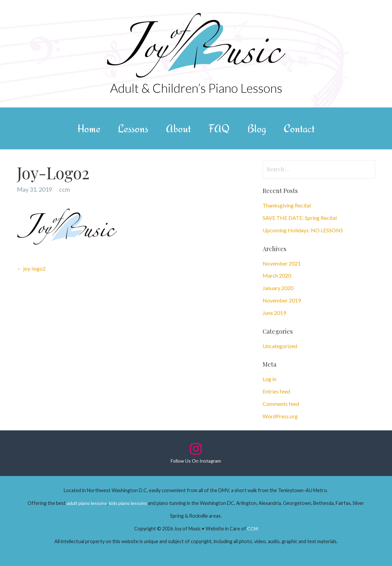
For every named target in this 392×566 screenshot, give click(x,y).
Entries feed (276, 391)
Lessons (133, 128)
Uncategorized (280, 346)
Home (89, 128)
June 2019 (274, 313)
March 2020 (277, 275)
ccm (64, 189)
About (178, 128)
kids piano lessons (128, 503)
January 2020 (278, 288)
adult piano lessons (87, 503)
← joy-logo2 (31, 268)
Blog (257, 128)
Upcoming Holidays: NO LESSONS (303, 230)
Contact (299, 128)
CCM (253, 529)
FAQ (219, 128)
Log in (269, 379)
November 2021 (282, 263)
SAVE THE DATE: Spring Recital (300, 218)
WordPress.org (280, 416)
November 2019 (282, 300)
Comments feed (281, 404)
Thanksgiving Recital (287, 205)
